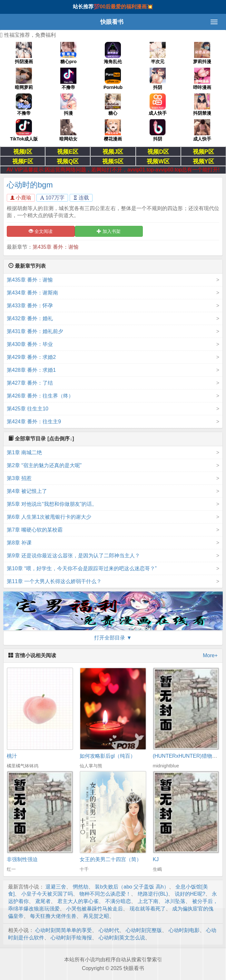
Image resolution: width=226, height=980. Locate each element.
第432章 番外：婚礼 (30, 318)
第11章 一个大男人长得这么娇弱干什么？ (54, 581)
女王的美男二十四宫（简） (111, 859)
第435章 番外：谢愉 (56, 247)
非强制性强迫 (22, 859)
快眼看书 (112, 22)
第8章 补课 (19, 543)
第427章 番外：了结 (30, 383)
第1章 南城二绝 (24, 452)
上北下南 (148, 901)
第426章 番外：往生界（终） (40, 396)
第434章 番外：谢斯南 (32, 293)
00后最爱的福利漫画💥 (127, 7)
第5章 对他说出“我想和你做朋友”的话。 (52, 504)
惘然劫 (81, 887)
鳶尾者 (43, 901)
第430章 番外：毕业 (30, 344)
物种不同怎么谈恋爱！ (105, 894)
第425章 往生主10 (28, 409)
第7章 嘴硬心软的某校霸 (35, 530)
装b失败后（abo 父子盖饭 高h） (132, 887)
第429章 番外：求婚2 (31, 357)
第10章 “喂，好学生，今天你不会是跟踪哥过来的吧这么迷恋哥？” (82, 568)
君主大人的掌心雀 (78, 901)
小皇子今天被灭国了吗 (47, 894)
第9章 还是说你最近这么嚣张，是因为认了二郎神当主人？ (73, 556)
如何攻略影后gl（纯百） (107, 756)
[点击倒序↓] (61, 439)
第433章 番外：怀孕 (30, 306)
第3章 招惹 (19, 478)
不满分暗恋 (118, 901)
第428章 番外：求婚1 (31, 370)
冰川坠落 (175, 901)
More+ (210, 655)
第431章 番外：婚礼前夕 (35, 331)
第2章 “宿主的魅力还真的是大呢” (44, 465)
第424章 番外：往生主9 (34, 422)
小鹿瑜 (21, 198)
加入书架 (109, 231)
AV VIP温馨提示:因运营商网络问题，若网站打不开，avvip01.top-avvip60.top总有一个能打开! (113, 170)
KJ (156, 859)
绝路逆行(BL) (153, 894)
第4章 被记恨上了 (27, 491)
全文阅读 (41, 231)
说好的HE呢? (190, 894)
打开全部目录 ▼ (113, 638)
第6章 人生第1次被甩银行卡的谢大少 (49, 517)
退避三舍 (56, 887)
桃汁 (12, 756)
